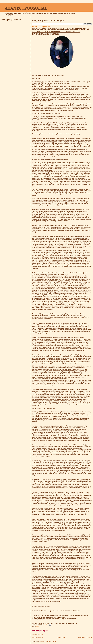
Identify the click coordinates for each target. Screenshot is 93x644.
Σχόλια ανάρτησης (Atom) (48, 641)
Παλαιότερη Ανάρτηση (85, 637)
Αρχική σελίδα (61, 637)
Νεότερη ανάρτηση (38, 637)
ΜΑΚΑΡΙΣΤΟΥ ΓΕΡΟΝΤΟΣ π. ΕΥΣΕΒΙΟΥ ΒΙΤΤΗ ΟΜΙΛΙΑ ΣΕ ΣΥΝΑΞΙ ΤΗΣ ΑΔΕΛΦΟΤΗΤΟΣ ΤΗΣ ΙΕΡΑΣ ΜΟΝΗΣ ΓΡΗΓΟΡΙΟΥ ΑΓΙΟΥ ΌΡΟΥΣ (61, 31)
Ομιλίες (38, 626)
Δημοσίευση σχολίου (38, 635)
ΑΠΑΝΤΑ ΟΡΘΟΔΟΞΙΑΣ (26, 8)
